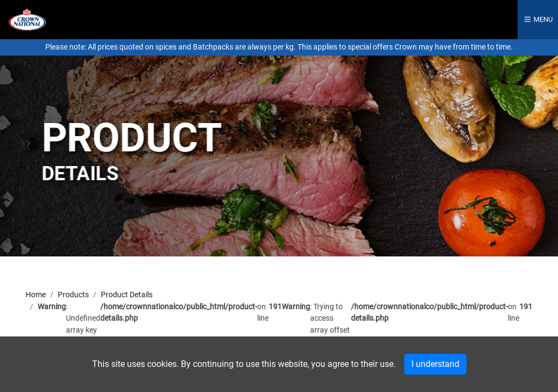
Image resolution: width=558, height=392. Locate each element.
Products (73, 295)
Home (36, 295)
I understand (435, 364)
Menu (538, 19)
